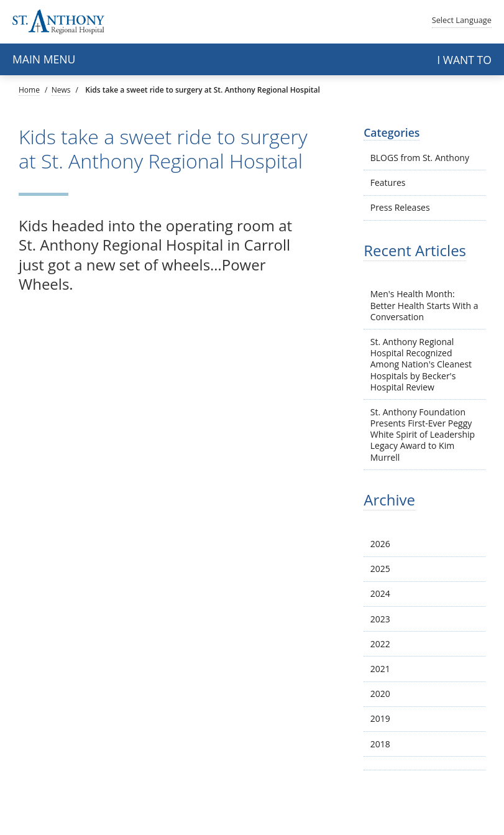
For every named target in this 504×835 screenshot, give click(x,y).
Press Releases (400, 207)
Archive (389, 500)
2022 (380, 644)
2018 (380, 744)
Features (388, 182)
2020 (380, 694)
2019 (380, 718)
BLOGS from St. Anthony (420, 158)
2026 (380, 544)
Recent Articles (415, 250)
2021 (380, 669)
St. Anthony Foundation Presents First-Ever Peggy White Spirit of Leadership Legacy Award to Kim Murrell (423, 435)
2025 (380, 569)
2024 (380, 593)
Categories (392, 132)
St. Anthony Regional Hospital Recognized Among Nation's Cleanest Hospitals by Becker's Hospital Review (421, 364)
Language (462, 20)
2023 (380, 619)
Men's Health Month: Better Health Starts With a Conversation (424, 305)
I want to (464, 60)
